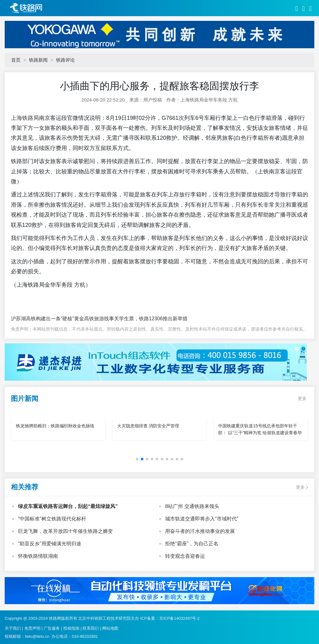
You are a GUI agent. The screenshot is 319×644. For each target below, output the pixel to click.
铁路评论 (65, 60)
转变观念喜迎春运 (185, 556)
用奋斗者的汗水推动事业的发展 (200, 531)
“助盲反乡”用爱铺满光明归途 (50, 544)
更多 (302, 398)
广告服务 (52, 628)
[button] (137, 459)
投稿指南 (71, 628)
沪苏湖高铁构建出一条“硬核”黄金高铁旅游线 (60, 319)
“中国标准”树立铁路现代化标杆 (52, 519)
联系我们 (91, 628)
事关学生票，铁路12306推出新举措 (148, 319)
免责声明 (32, 628)
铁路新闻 (38, 60)
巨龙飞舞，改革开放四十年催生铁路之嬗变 (65, 531)
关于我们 (13, 628)
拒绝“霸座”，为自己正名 (192, 544)
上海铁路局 (25, 118)
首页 (16, 60)
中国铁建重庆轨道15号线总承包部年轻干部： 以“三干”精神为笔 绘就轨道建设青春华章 (260, 433)
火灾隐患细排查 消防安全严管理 (148, 426)
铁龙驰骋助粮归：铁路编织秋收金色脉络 (55, 426)
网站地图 (110, 628)
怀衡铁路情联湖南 (38, 556)
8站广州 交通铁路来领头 (192, 506)
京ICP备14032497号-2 (179, 618)
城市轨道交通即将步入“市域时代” (202, 519)
